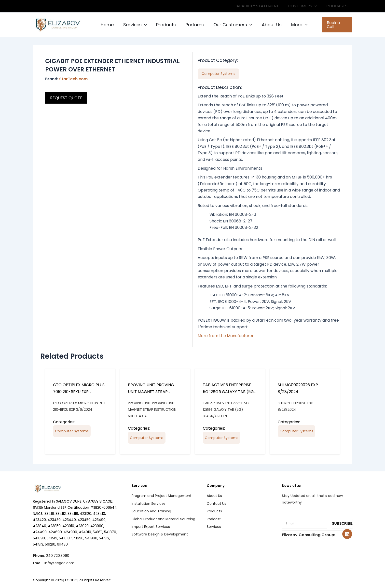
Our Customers (230, 25)
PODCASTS (338, 6)
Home (107, 25)
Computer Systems (72, 431)
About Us (268, 25)
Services (134, 25)
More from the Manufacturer (226, 336)
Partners (192, 25)
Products (164, 25)
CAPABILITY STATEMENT (260, 6)
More (295, 25)
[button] (317, 6)
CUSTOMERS (305, 6)
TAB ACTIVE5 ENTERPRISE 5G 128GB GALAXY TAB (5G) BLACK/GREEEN (229, 392)
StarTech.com (73, 79)
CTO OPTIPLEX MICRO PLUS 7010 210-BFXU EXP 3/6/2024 (79, 392)
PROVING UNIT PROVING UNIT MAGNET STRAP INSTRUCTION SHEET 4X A (152, 392)
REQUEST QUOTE (66, 98)
